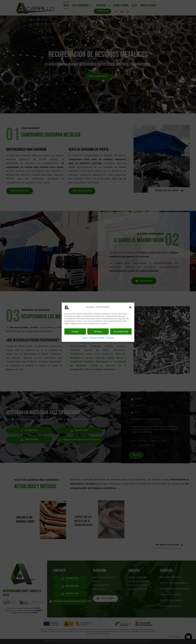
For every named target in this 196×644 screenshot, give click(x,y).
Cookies (85, 338)
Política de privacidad (97, 338)
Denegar (98, 331)
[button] (130, 307)
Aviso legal (110, 338)
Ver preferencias (121, 331)
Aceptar (75, 331)
